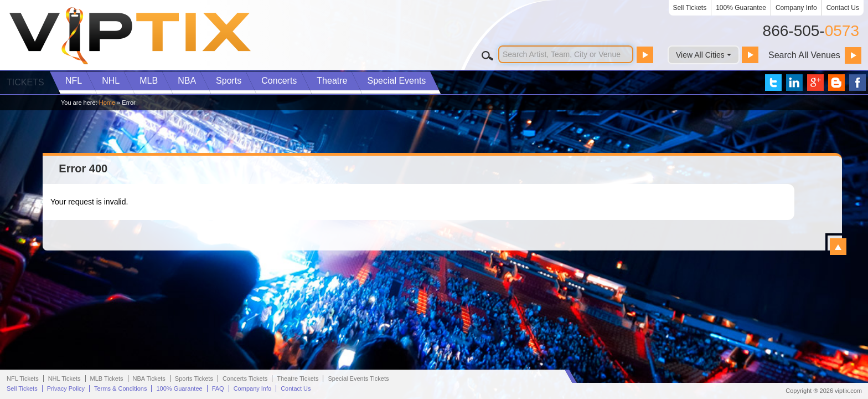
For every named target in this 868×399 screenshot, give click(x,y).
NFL (74, 81)
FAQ (218, 388)
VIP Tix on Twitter (773, 83)
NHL (111, 81)
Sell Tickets (690, 8)
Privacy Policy (66, 388)
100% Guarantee (741, 8)
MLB (149, 81)
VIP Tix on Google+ (815, 83)
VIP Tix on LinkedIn (794, 83)
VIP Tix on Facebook (857, 83)
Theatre (332, 81)
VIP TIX (130, 36)
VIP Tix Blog (836, 83)
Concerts (279, 81)
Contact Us (843, 8)
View (838, 247)
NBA (187, 81)
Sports (229, 81)
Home (107, 103)
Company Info (796, 8)
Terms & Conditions (120, 388)
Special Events (396, 81)
